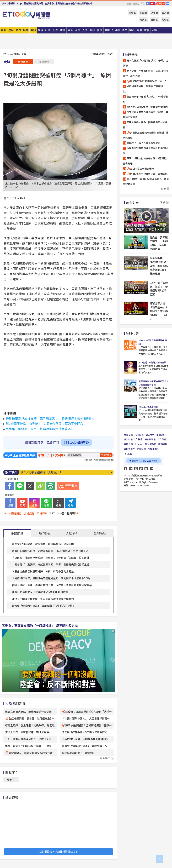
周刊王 (11, 780)
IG (156, 3)
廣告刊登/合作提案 (133, 439)
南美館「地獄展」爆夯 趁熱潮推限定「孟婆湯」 (40, 429)
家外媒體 (60, 4)
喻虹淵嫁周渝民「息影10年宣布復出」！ (143, 89)
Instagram (136, 469)
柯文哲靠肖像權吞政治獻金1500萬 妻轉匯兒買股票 (146, 114)
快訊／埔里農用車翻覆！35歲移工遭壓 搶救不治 (51, 472)
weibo (164, 3)
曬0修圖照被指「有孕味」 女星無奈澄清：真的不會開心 (44, 423)
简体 (4, 4)
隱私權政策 (151, 444)
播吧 (26, 30)
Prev (111, 472)
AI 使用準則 (153, 449)
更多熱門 (107, 758)
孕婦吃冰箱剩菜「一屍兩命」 (79, 753)
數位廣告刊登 (73, 4)
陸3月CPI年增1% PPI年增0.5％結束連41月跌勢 (40, 592)
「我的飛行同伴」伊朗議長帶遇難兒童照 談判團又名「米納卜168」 (52, 578)
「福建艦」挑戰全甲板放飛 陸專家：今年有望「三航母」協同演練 (51, 558)
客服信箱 (128, 444)
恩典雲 (143, 19)
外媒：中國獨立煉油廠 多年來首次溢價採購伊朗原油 (43, 599)
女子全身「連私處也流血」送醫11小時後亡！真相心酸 (145, 73)
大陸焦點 (23, 62)
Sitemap (139, 444)
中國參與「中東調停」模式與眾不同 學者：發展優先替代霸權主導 (51, 564)
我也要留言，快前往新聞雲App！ (58, 851)
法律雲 (154, 13)
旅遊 (63, 30)
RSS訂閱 (128, 454)
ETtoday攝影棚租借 (148, 407)
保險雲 (154, 19)
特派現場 (44, 62)
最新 (4, 30)
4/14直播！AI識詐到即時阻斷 (152, 362)
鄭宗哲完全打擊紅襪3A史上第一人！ (148, 81)
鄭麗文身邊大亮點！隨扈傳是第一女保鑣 (28, 712)
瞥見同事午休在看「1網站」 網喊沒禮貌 (145, 99)
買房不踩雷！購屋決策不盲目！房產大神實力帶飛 (154, 383)
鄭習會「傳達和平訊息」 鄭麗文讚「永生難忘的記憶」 (44, 606)
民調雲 (143, 13)
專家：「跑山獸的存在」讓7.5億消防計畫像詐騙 (146, 161)
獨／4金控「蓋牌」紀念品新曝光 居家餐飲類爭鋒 (146, 181)
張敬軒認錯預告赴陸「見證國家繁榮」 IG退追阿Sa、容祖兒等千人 (50, 551)
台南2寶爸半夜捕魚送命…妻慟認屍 (147, 174)
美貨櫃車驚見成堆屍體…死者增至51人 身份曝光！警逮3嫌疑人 (50, 418)
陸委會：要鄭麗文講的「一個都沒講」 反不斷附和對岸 (40, 625)
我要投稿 (128, 435)
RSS (160, 3)
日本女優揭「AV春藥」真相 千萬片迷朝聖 (146, 63)
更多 (165, 188)
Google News (168, 3)
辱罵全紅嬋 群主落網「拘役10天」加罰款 (30, 725)
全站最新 (100, 533)
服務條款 (163, 444)
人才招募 (139, 435)
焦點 (11, 30)
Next (107, 472)
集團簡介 (161, 435)
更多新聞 (105, 455)
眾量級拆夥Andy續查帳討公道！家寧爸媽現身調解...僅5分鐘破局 (159, 266)
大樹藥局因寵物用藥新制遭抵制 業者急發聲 (146, 135)
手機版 (12, 4)
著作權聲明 (129, 449)
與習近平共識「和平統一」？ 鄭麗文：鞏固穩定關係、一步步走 (159, 311)
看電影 (132, 13)
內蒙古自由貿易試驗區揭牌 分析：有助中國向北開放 (43, 571)
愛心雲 (165, 13)
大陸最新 (72, 533)
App (19, 4)
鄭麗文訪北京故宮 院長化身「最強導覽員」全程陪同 (43, 544)
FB (148, 3)
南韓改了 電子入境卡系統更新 (143, 143)
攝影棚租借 (87, 4)
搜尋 (143, 3)
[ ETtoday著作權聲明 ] (63, 513)
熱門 (18, 30)
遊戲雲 (165, 19)
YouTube (152, 3)
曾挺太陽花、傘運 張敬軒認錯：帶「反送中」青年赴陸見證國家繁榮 (52, 585)
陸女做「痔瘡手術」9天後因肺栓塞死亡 (85, 732)
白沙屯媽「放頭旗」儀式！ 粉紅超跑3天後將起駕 (159, 288)
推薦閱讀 (17, 533)
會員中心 (49, 4)
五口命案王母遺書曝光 (140, 169)
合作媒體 (162, 439)
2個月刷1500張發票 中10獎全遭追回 (147, 107)
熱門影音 (45, 533)
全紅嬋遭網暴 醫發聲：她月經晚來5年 (31, 718)
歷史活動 (28, 4)
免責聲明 (141, 449)
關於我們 (150, 435)
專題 (33, 30)
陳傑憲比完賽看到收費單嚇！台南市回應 (145, 151)
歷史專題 (39, 4)
